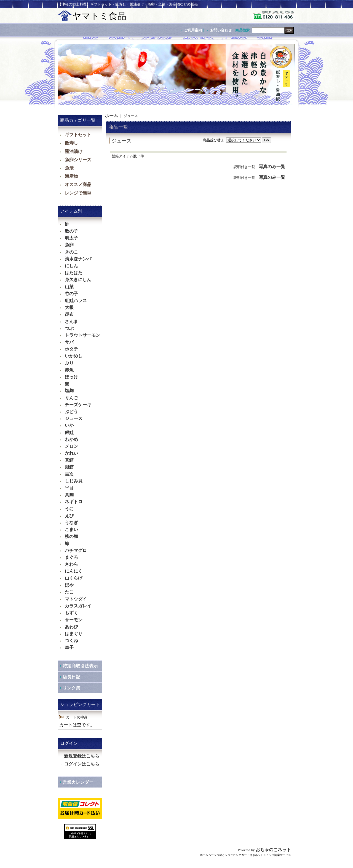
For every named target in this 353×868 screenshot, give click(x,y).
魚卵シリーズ (78, 160)
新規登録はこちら (82, 756)
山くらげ (74, 578)
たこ (69, 592)
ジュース (74, 418)
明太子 (71, 238)
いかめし (74, 356)
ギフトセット (78, 135)
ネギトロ (74, 502)
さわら (71, 564)
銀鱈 (69, 467)
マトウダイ (76, 599)
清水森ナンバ (78, 259)
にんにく (74, 571)
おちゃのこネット (273, 850)
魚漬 (69, 168)
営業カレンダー (78, 782)
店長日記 (71, 677)
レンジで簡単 (78, 193)
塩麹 (69, 391)
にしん (71, 266)
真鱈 (69, 460)
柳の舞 (71, 536)
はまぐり (74, 634)
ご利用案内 (193, 30)
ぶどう (71, 412)
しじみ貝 (74, 481)
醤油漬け (74, 151)
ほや (69, 585)
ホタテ (71, 349)
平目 (69, 488)
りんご (71, 398)
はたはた (74, 273)
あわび (71, 627)
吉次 (69, 474)
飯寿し (71, 143)
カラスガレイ (78, 606)
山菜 (69, 287)
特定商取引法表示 (80, 666)
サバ (69, 342)
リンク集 (71, 688)
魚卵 (69, 245)
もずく (71, 613)
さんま (71, 321)
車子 (69, 647)
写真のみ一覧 (272, 167)
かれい (71, 453)
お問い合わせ (221, 30)
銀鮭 (69, 432)
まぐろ (71, 557)
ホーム (111, 116)
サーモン (74, 620)
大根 (69, 307)
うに (69, 509)
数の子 (71, 231)
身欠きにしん (78, 280)
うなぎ (71, 523)
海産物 (71, 176)
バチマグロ (76, 550)
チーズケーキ (78, 405)
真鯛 (69, 495)
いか (69, 425)
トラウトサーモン (82, 335)
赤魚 (69, 370)
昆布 (69, 314)
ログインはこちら (82, 764)
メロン (71, 446)
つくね (71, 641)
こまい (71, 529)
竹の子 (71, 294)
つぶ (69, 328)
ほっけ (71, 377)
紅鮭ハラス (76, 300)
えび (69, 516)
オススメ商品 (78, 184)
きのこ (71, 252)
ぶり (69, 363)
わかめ (71, 439)
